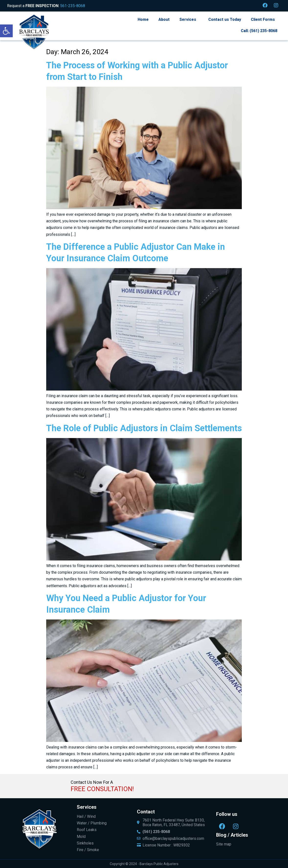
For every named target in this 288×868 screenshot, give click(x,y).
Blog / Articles (232, 835)
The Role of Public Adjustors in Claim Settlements (144, 428)
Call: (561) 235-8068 (259, 31)
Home (143, 19)
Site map (224, 844)
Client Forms (263, 19)
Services (188, 19)
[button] (6, 31)
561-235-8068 (73, 6)
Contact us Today (225, 19)
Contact (146, 812)
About (164, 19)
